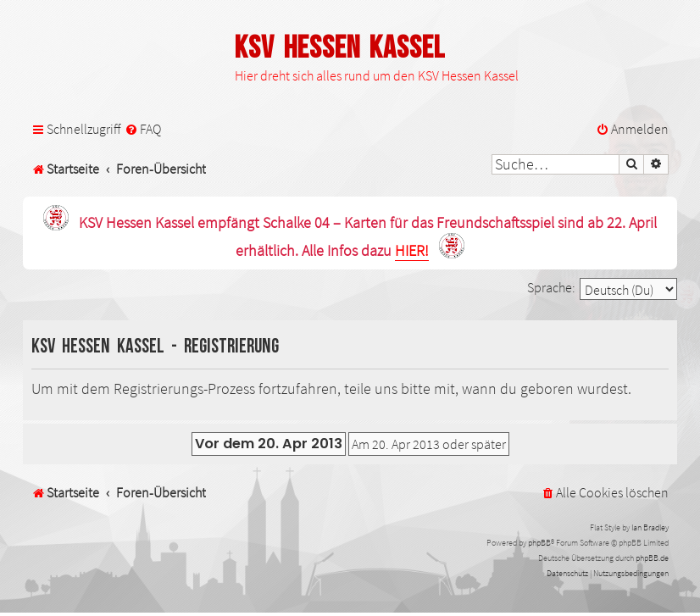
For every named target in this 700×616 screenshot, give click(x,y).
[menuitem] (143, 129)
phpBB (539, 543)
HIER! (412, 251)
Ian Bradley (650, 527)
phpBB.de (652, 558)
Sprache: (551, 287)
